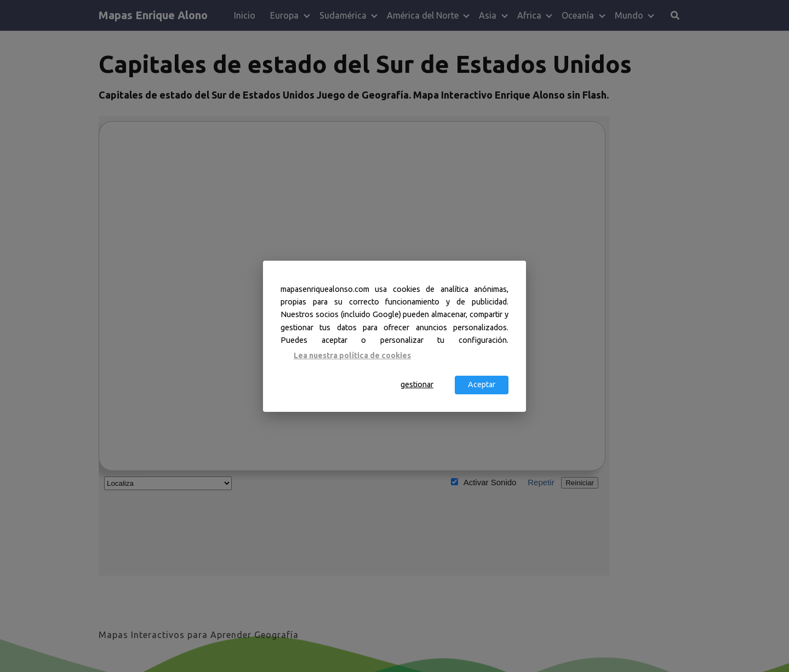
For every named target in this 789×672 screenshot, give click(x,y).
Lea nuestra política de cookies (352, 355)
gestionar (417, 384)
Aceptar (482, 384)
